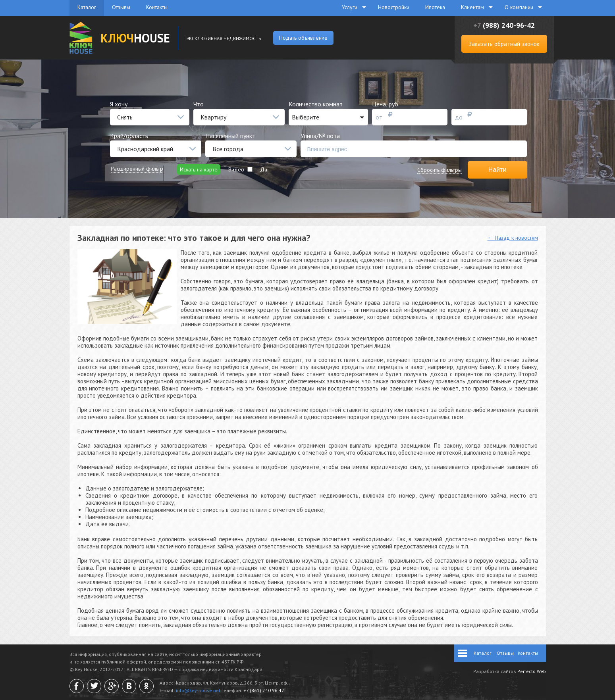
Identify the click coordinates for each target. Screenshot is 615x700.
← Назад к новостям (513, 238)
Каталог (87, 7)
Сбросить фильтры (440, 170)
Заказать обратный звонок (504, 44)
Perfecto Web (532, 671)
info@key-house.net (198, 690)
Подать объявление (303, 38)
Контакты (157, 7)
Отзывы (121, 7)
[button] (328, 117)
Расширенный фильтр (137, 169)
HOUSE (135, 38)
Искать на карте (199, 169)
